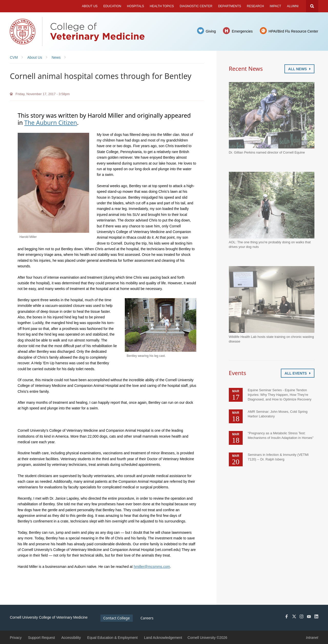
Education (112, 6)
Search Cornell (312, 6)
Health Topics (162, 6)
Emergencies (242, 31)
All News (299, 69)
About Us (90, 6)
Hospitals (136, 6)
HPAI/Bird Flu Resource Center (293, 31)
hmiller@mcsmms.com (152, 567)
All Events (298, 373)
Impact (275, 6)
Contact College (116, 618)
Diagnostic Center (196, 6)
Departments (230, 6)
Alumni (293, 6)
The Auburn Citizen (51, 123)
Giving (211, 31)
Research (255, 6)
